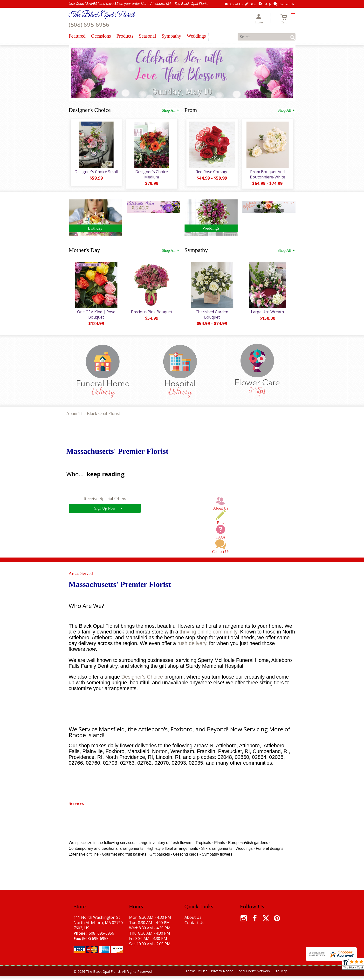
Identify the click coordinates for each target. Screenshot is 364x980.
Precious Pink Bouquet (151, 316)
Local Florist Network (253, 975)
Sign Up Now (105, 512)
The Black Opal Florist (102, 15)
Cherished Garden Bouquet (211, 318)
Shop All (171, 110)
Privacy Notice (222, 975)
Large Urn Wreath (266, 316)
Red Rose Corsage (211, 174)
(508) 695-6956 (89, 24)
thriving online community (208, 636)
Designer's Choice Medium (151, 176)
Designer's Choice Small (95, 174)
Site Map (280, 975)
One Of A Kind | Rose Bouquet (95, 318)
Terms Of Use (196, 975)
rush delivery (192, 647)
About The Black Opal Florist (93, 418)
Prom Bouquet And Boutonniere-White (267, 176)
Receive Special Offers (105, 502)
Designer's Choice (142, 681)
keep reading (106, 478)
